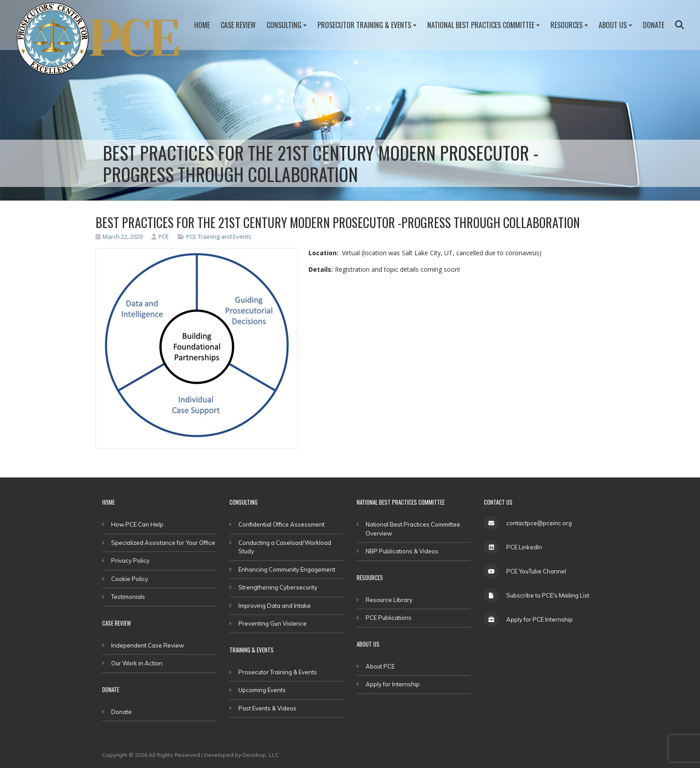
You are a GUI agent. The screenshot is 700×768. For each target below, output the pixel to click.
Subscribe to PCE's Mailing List (548, 595)
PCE (160, 237)
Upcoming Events (262, 690)
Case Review (238, 25)
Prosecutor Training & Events (364, 25)
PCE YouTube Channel (536, 571)
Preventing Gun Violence (273, 623)
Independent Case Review (148, 645)
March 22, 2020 (119, 237)
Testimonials (128, 597)
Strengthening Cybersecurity (278, 587)
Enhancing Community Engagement (287, 569)
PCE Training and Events (219, 237)
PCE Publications (389, 618)
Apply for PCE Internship (540, 619)
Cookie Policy (130, 579)
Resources (567, 25)
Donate (654, 25)
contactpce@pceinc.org (539, 523)
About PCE (380, 666)
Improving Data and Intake (275, 606)
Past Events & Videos (267, 708)
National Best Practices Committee (481, 25)
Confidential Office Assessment (281, 524)
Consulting (284, 25)
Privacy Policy (130, 560)
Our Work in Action (137, 663)
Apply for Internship (393, 684)
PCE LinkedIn (524, 547)
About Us (613, 25)
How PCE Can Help (137, 524)
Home (202, 25)
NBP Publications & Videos (402, 551)
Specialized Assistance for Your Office (163, 543)
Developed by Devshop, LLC (241, 755)
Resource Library (389, 600)
